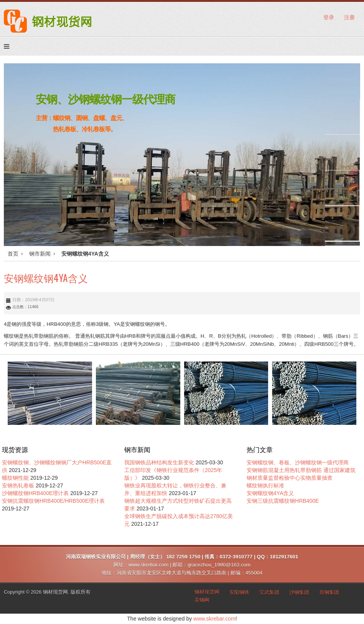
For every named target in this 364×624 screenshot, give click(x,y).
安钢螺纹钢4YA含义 (46, 278)
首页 (13, 254)
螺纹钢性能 (15, 478)
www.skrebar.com (214, 619)
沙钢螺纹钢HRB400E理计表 (35, 493)
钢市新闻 (40, 254)
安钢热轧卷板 (18, 485)
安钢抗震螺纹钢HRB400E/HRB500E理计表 (53, 501)
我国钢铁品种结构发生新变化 (159, 462)
